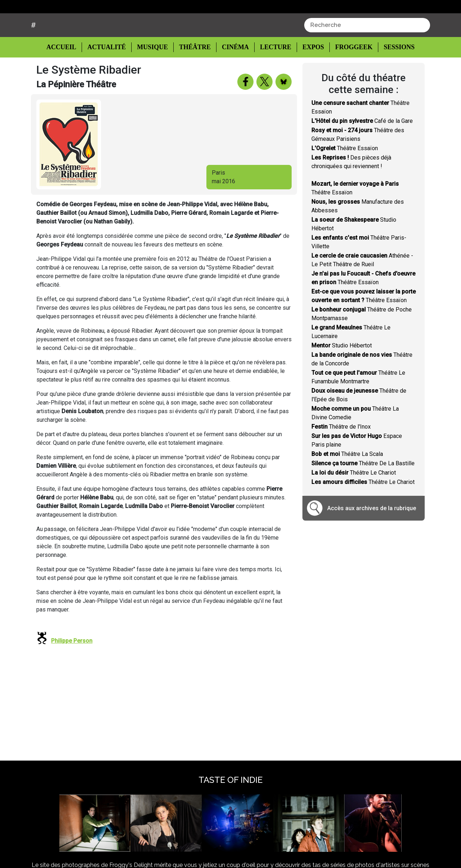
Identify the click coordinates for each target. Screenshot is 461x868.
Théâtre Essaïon (345, 176)
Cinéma (233, 74)
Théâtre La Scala (347, 481)
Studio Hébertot (342, 373)
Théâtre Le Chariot (354, 500)
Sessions (395, 74)
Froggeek (350, 74)
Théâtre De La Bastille (363, 491)
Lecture (272, 74)
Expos (309, 74)
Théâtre (194, 74)
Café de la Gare (362, 148)
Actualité (108, 74)
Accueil (67, 74)
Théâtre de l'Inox (341, 454)
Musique (152, 74)
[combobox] (367, 52)
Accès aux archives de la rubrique (372, 535)
